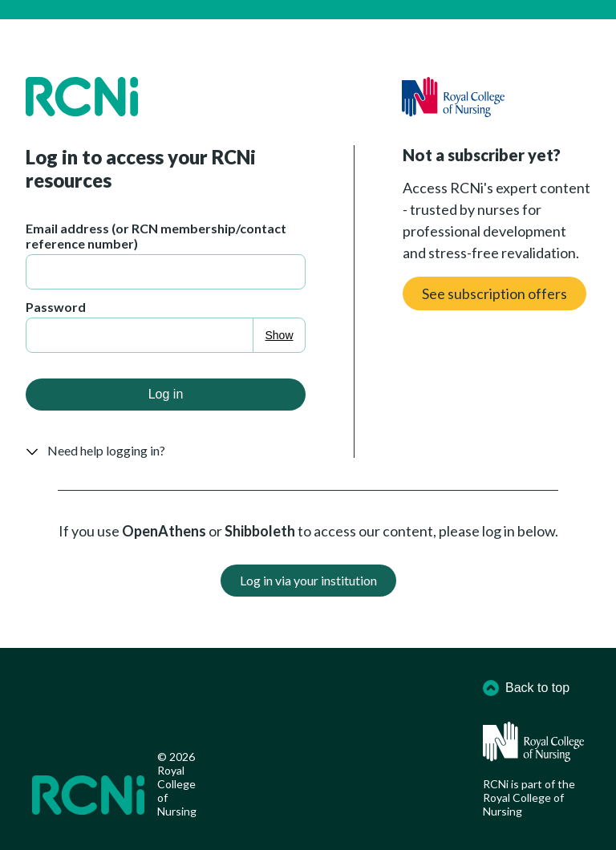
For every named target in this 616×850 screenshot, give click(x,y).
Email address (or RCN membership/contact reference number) (156, 236)
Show (280, 335)
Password (56, 307)
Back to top (526, 688)
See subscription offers (494, 293)
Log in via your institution (308, 580)
